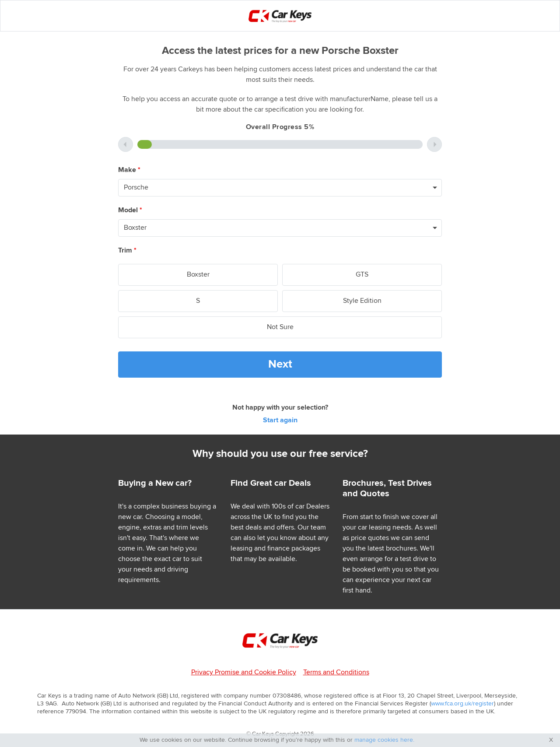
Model (130, 210)
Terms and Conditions (336, 672)
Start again (280, 420)
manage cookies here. (384, 740)
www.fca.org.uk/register (462, 704)
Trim (127, 251)
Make (129, 170)
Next (280, 364)
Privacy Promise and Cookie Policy (244, 672)
